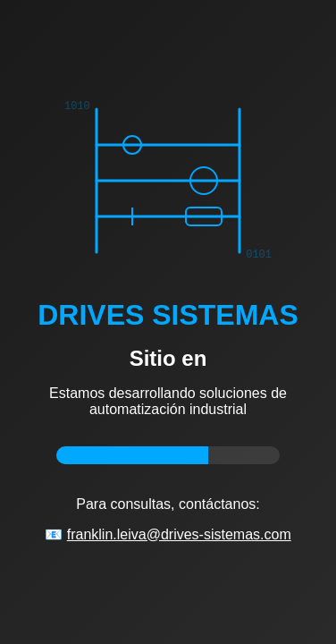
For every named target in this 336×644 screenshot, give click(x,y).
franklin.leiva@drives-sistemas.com (179, 534)
